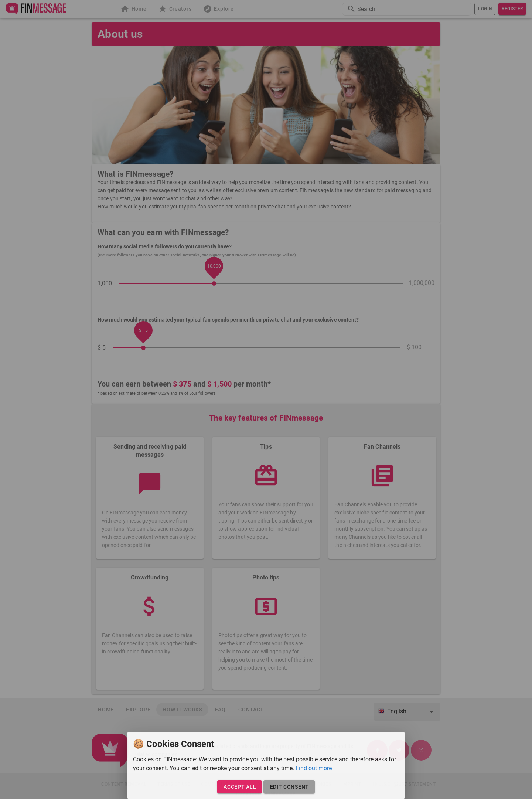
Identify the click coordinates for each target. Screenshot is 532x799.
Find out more (314, 768)
